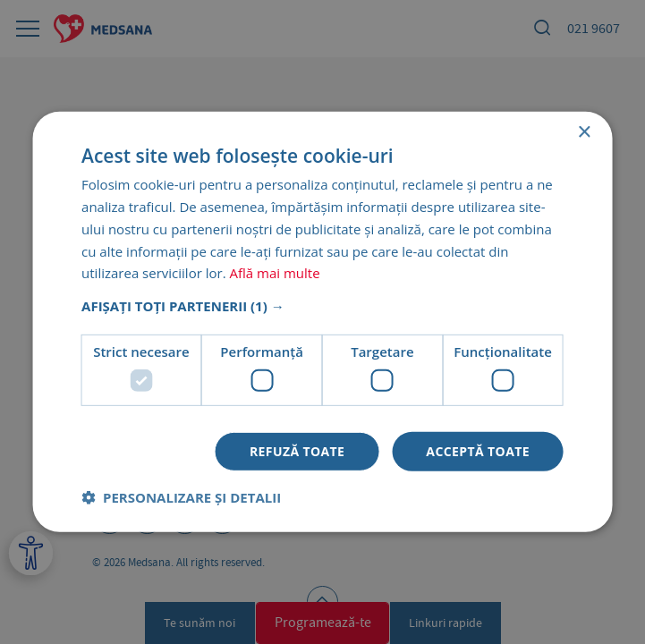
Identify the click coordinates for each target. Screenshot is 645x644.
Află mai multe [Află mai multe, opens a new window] (274, 273)
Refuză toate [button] (297, 450)
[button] (322, 306)
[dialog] (322, 322)
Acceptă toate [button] (478, 450)
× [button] (584, 133)
